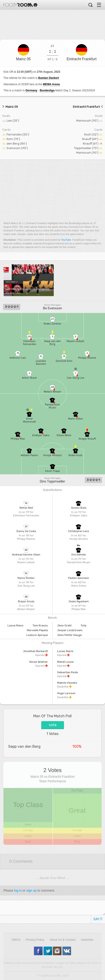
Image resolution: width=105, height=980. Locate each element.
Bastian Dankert (49, 78)
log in (18, 890)
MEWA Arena (51, 84)
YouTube (66, 240)
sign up (31, 890)
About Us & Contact (63, 940)
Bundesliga (47, 90)
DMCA (16, 940)
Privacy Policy (35, 940)
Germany (31, 90)
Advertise (87, 940)
